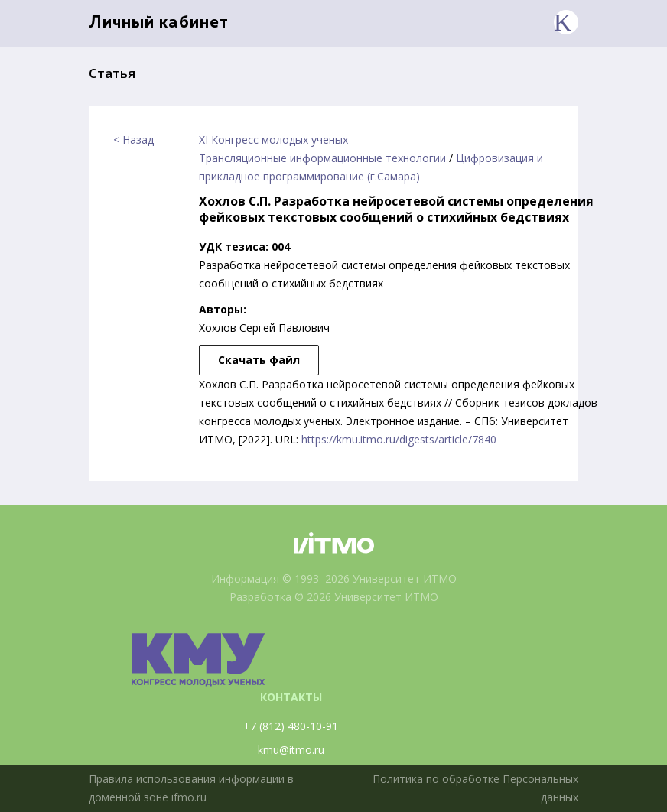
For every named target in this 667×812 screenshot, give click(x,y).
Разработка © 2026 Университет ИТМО (334, 597)
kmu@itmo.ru (291, 750)
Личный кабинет (159, 23)
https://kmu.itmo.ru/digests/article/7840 (399, 439)
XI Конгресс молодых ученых (273, 140)
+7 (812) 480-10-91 (291, 726)
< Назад (133, 140)
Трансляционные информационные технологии (322, 158)
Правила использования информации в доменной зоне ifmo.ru (191, 788)
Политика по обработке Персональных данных (475, 788)
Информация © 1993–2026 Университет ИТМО (334, 578)
